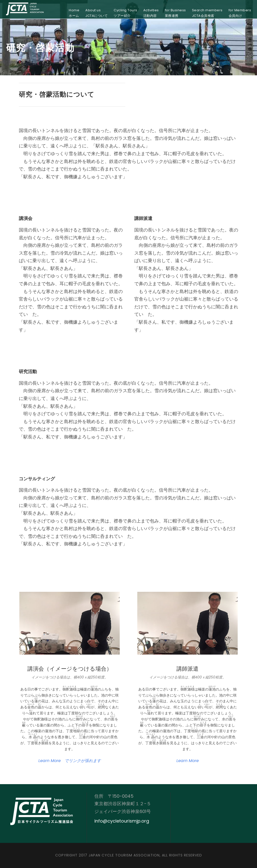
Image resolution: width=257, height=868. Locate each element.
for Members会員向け (240, 13)
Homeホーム (74, 13)
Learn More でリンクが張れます (70, 761)
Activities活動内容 (151, 13)
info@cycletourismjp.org (122, 821)
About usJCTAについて (97, 13)
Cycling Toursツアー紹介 (125, 13)
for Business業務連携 (175, 13)
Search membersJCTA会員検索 (207, 13)
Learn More (188, 761)
